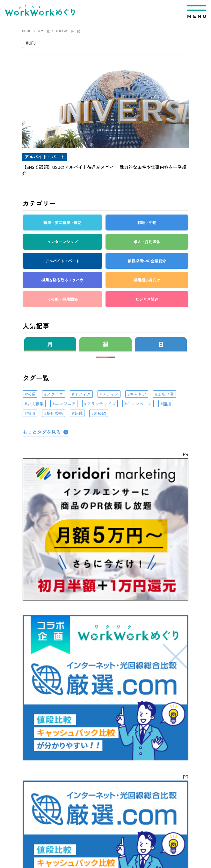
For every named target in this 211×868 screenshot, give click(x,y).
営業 (31, 394)
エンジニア (65, 404)
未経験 (100, 413)
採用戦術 (55, 413)
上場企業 (166, 394)
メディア (110, 394)
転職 (78, 413)
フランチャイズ (101, 404)
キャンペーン (139, 404)
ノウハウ (55, 394)
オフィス (83, 394)
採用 (31, 413)
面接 (167, 404)
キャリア (138, 394)
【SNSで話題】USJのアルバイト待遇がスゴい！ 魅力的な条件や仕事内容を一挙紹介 (104, 170)
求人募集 (35, 404)
